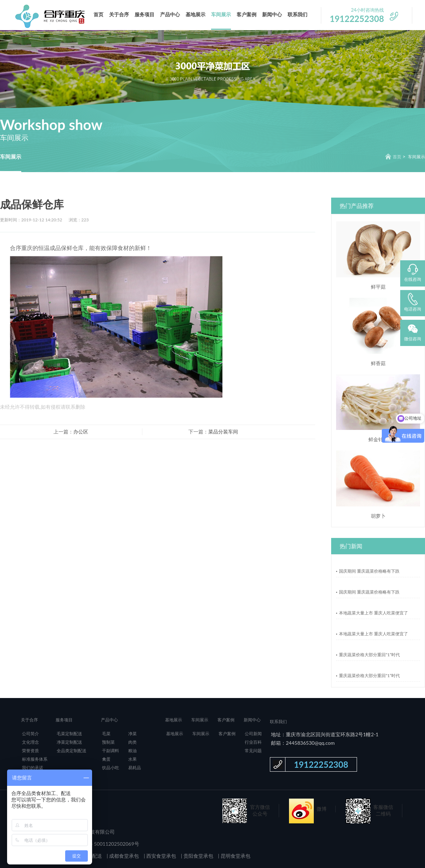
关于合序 (119, 14)
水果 (132, 759)
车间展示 (221, 14)
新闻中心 (272, 14)
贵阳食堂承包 (198, 856)
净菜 (132, 734)
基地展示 (195, 14)
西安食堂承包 (161, 856)
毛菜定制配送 (69, 734)
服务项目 (144, 14)
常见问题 (253, 751)
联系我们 (297, 14)
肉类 (132, 742)
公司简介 (30, 734)
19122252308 (321, 764)
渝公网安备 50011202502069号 (104, 844)
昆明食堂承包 (235, 856)
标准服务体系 (35, 759)
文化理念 (30, 742)
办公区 (81, 432)
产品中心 (170, 14)
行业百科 (253, 742)
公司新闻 (253, 734)
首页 (98, 14)
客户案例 (246, 14)
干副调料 (110, 751)
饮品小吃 (110, 768)
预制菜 (108, 742)
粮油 (132, 751)
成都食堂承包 (124, 856)
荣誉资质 (30, 751)
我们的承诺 (33, 768)
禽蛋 (106, 759)
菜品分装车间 (223, 432)
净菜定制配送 (69, 742)
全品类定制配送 (72, 751)
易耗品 (135, 768)
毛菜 (106, 734)
